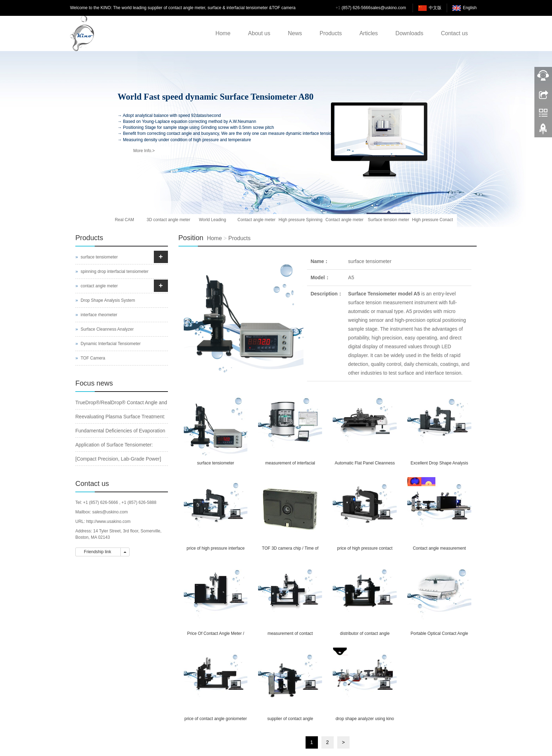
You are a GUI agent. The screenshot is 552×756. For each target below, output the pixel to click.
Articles (369, 33)
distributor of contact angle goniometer (365, 636)
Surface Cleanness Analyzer (107, 329)
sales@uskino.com (388, 8)
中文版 (435, 8)
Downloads (409, 33)
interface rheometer (99, 315)
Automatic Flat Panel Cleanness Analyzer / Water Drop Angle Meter (365, 465)
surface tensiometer (370, 261)
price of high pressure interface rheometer (216, 551)
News (295, 33)
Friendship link (98, 552)
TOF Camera (93, 358)
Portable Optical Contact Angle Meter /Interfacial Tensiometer (439, 636)
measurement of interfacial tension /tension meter (290, 465)
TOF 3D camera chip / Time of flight (290, 551)
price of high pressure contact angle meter (365, 551)
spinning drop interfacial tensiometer (115, 271)
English (470, 8)
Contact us (454, 33)
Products (331, 33)
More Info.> (144, 151)
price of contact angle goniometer (216, 719)
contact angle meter (99, 286)
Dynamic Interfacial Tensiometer (111, 344)
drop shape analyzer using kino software (365, 721)
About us (259, 33)
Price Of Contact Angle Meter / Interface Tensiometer (215, 636)
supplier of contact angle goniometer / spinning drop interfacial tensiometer (290, 721)
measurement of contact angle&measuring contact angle (290, 636)
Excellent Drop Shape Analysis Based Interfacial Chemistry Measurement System (439, 465)
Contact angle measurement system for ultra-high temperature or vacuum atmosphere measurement (440, 551)
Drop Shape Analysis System (108, 300)
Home (223, 33)
